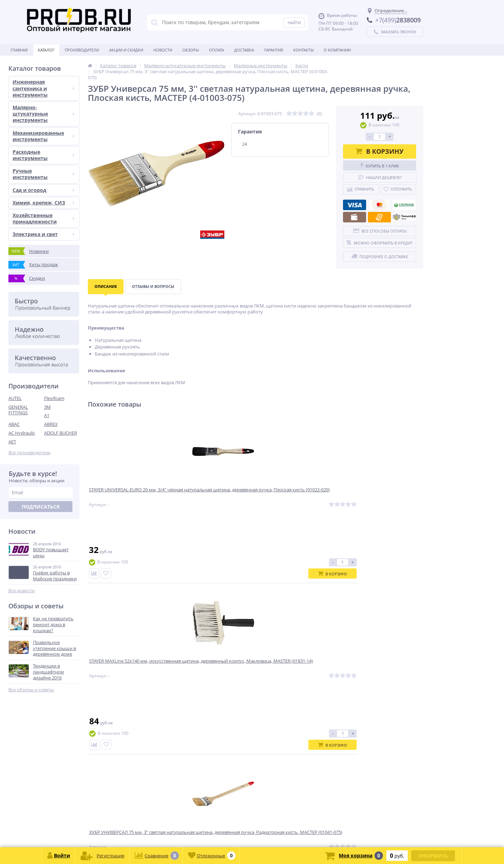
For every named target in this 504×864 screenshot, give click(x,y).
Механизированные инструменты (44, 136)
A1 (47, 415)
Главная (19, 50)
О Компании (337, 50)
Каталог (46, 50)
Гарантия (274, 50)
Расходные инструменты (44, 155)
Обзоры (191, 50)
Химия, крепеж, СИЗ (44, 203)
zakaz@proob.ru (98, 830)
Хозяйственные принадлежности (44, 218)
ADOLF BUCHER (61, 433)
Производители (82, 50)
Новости (163, 50)
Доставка (244, 50)
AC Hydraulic (22, 433)
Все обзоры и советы (31, 690)
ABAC (14, 424)
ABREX (51, 424)
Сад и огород (44, 190)
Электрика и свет (44, 234)
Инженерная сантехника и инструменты (44, 88)
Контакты (303, 50)
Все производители (29, 453)
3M (47, 407)
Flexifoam (54, 398)
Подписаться (41, 507)
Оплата (216, 50)
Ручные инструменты (44, 174)
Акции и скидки (126, 50)
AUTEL (15, 398)
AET (12, 442)
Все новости (22, 591)
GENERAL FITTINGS (18, 410)
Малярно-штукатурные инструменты (44, 114)
